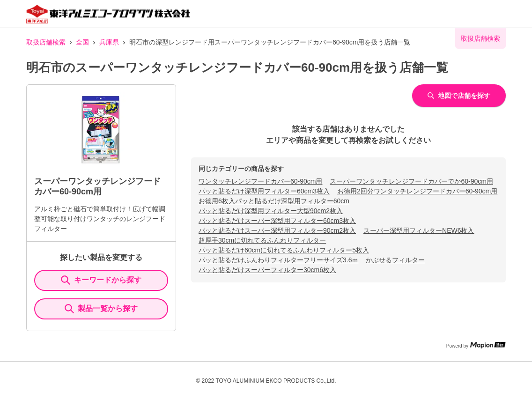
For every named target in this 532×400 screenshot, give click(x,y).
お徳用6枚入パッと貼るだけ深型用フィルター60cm (274, 201)
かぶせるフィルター (395, 260)
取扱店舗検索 (46, 42)
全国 (82, 42)
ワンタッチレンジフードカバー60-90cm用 (260, 181)
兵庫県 (109, 42)
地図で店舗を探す (459, 96)
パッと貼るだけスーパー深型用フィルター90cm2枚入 (277, 230)
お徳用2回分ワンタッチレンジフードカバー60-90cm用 (417, 191)
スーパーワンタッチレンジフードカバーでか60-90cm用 (411, 181)
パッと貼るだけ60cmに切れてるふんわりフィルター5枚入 (284, 250)
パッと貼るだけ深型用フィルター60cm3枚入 (264, 191)
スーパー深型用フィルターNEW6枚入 (419, 230)
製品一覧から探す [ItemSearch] (101, 309)
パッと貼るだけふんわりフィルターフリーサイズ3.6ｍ (278, 260)
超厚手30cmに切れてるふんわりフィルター (262, 240)
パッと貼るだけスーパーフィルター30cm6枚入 (267, 270)
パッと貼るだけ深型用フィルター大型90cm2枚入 (271, 211)
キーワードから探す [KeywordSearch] (101, 280)
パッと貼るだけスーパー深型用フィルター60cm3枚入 (277, 221)
